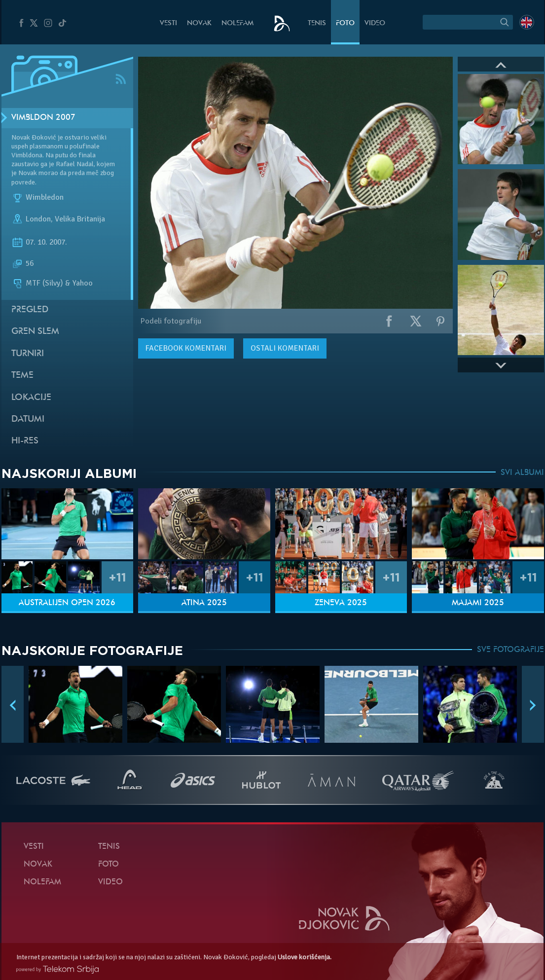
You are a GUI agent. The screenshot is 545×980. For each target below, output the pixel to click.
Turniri (28, 354)
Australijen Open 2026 (67, 603)
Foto (345, 23)
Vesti (168, 23)
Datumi (28, 419)
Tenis (317, 23)
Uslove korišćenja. (305, 957)
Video (375, 23)
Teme (22, 376)
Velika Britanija (80, 219)
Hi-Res (25, 441)
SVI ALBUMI (522, 473)
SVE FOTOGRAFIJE (510, 650)
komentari (186, 348)
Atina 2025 (204, 603)
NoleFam (237, 23)
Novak (199, 23)
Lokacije (31, 398)
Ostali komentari (285, 348)
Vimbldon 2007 (43, 118)
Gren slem (35, 332)
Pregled (30, 310)
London (38, 219)
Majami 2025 (478, 603)
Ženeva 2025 (341, 603)
